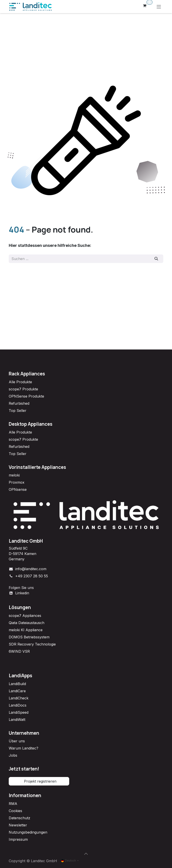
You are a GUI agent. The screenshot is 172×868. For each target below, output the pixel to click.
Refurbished (19, 403)
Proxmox (17, 482)
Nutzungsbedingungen (28, 832)
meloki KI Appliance (26, 630)
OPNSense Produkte (26, 396)
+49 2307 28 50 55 (32, 576)
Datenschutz (19, 818)
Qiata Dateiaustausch (27, 623)
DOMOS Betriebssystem (29, 637)
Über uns (17, 741)
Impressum (18, 839)
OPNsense (18, 489)
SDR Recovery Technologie (32, 644)
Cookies (15, 811)
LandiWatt (17, 720)
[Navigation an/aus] (159, 7)
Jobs (13, 755)
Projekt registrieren (39, 781)
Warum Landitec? (24, 748)
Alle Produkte (20, 382)
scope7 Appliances (25, 616)
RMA (13, 804)
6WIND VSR (19, 651)
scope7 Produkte (23, 389)
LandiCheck (19, 698)
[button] (86, 854)
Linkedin (22, 593)
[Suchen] (156, 259)
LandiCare (17, 691)
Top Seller (18, 411)
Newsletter (18, 825)
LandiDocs (18, 705)
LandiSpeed (19, 712)
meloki (14, 475)
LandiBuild (17, 684)
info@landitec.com (31, 569)
